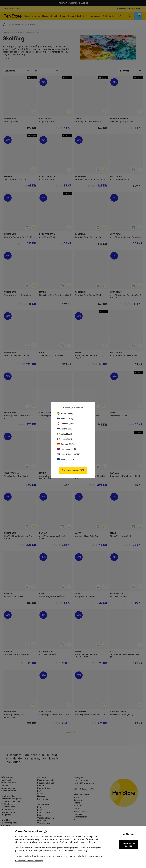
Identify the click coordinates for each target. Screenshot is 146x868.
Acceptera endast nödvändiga (29, 861)
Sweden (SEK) (65, 414)
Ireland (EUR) (65, 434)
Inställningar (128, 834)
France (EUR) (64, 439)
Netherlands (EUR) (67, 449)
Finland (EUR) (65, 429)
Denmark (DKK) (65, 424)
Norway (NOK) (65, 419)
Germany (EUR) (65, 444)
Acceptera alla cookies (128, 845)
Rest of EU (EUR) (66, 459)
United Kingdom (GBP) (69, 454)
